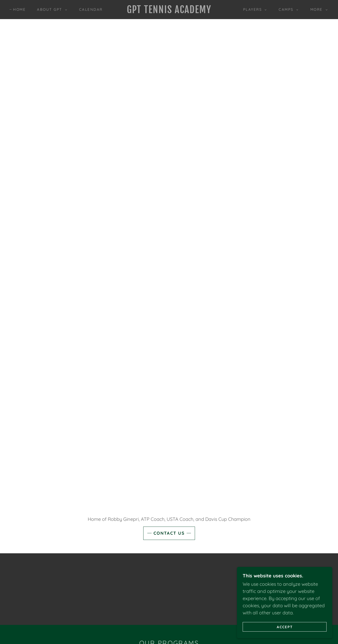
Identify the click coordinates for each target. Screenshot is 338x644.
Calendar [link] (91, 9)
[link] (169, 11)
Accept (285, 627)
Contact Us (169, 533)
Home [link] (19, 9)
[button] (51, 10)
